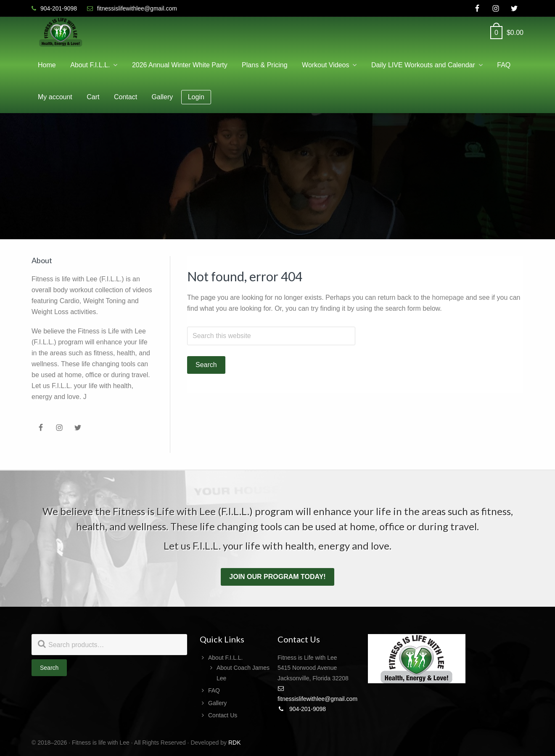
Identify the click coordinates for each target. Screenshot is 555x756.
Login (196, 97)
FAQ (214, 690)
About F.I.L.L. (226, 658)
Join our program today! (277, 577)
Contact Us (223, 715)
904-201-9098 (302, 709)
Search (49, 668)
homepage (448, 297)
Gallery (217, 703)
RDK (235, 743)
